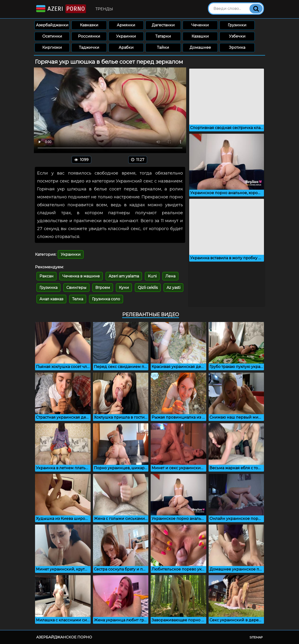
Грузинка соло (106, 299)
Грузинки (237, 25)
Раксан (46, 276)
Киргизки (52, 47)
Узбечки (237, 36)
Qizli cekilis (148, 288)
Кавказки (89, 25)
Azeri (61, 9)
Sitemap (256, 637)
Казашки (200, 36)
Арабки (126, 47)
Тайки (163, 47)
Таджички (89, 47)
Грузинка (48, 288)
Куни (124, 288)
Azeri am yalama (124, 276)
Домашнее (200, 47)
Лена (170, 276)
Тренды (104, 9)
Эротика (237, 47)
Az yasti (173, 288)
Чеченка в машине (81, 276)
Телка (78, 299)
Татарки (163, 36)
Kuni (152, 276)
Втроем (103, 288)
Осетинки (52, 36)
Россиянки (89, 36)
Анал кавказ (51, 299)
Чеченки (200, 25)
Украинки (126, 36)
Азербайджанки (52, 25)
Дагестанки (163, 25)
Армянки (126, 25)
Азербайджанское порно (64, 637)
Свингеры (76, 288)
